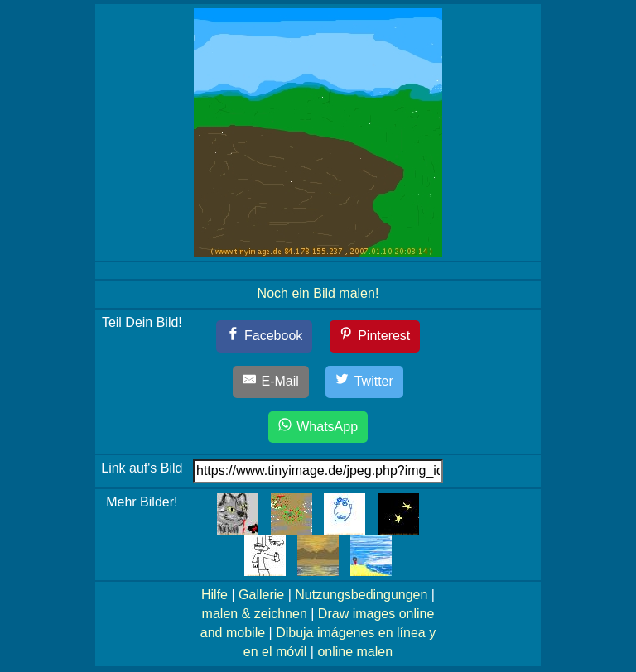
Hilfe (214, 595)
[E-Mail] (271, 382)
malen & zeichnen (255, 614)
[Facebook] (265, 336)
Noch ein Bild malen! (318, 293)
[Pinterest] (375, 336)
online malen (355, 652)
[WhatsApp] (318, 427)
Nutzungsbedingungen (361, 595)
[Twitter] (364, 382)
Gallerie (261, 595)
